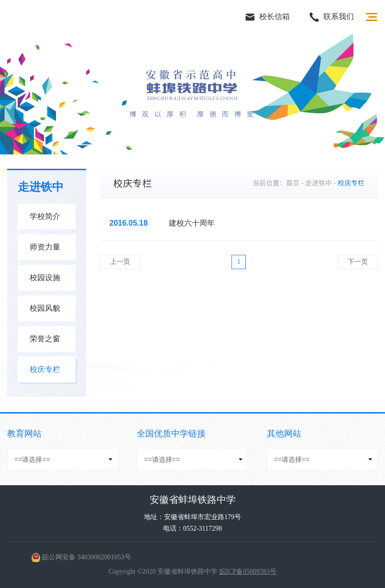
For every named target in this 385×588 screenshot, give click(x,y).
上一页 (120, 262)
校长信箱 (267, 17)
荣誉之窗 (51, 342)
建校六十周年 (192, 223)
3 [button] (322, 145)
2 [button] (309, 145)
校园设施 (51, 281)
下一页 (358, 262)
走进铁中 (319, 183)
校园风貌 (51, 311)
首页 (293, 183)
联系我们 (331, 17)
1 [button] (296, 145)
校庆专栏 (51, 372)
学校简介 (51, 219)
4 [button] (336, 145)
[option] (192, 94)
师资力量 (51, 250)
